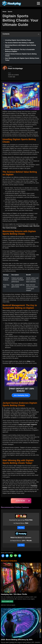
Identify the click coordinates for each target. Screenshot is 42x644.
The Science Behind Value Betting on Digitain (20, 43)
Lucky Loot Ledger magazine (28, 424)
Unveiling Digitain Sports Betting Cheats (18, 40)
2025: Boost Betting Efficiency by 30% (17, 640)
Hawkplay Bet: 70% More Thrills (14, 594)
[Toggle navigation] (38, 3)
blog (29, 361)
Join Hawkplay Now (21, 395)
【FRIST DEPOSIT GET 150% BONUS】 (21, 390)
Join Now (21, 545)
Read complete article (7, 601)
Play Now (21, 528)
